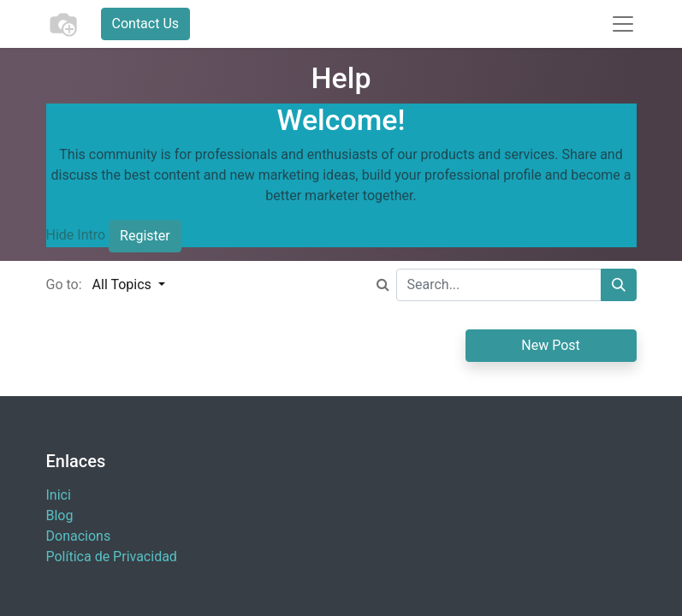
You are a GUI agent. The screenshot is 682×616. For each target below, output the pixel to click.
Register (145, 236)
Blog (60, 515)
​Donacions (79, 536)
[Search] (619, 285)
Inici (59, 495)
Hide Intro (76, 236)
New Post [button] (551, 345)
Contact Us (146, 24)
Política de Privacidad (112, 557)
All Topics (124, 284)
